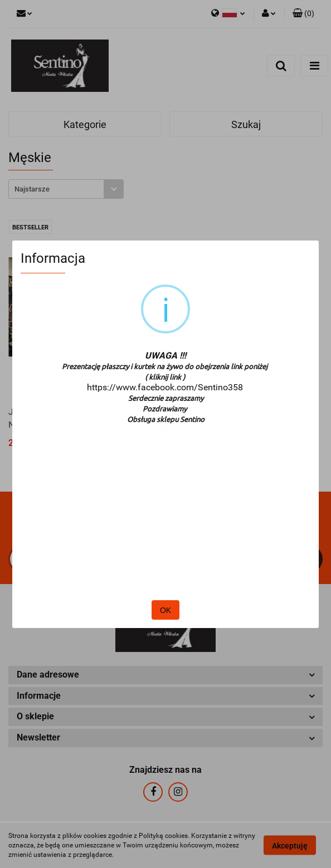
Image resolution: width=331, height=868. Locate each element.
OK (165, 610)
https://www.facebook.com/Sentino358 (165, 387)
